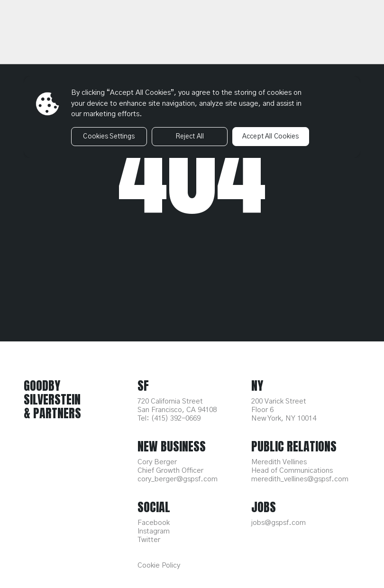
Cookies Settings (109, 137)
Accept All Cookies (271, 137)
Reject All (190, 137)
